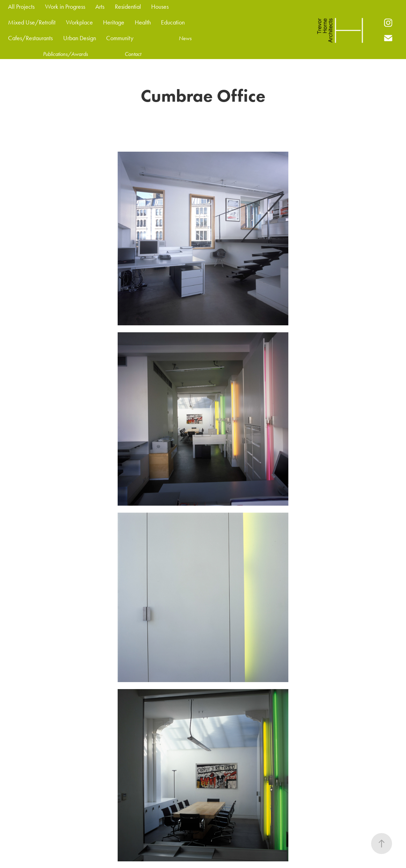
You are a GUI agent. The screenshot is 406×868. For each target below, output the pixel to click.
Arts (100, 7)
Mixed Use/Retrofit (32, 22)
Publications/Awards (65, 54)
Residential (128, 7)
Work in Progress (65, 7)
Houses (160, 7)
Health (143, 22)
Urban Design (80, 38)
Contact (133, 54)
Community (120, 38)
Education (173, 22)
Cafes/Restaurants (30, 38)
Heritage (114, 22)
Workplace (79, 22)
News (185, 38)
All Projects (21, 7)
